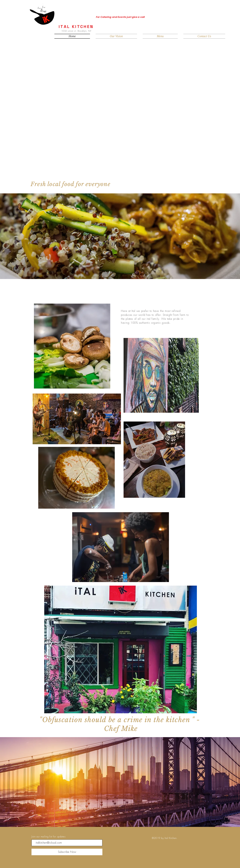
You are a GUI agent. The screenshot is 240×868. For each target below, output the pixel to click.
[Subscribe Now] (67, 852)
